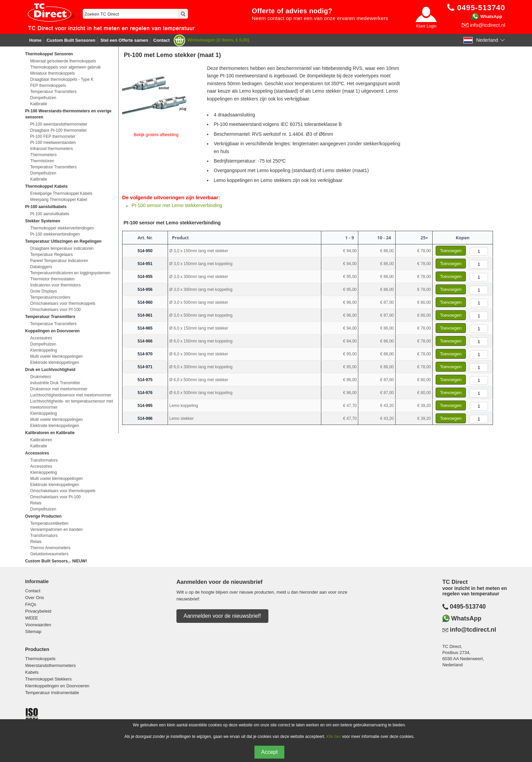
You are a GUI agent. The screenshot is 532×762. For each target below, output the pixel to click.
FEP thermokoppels (48, 86)
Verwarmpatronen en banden (56, 529)
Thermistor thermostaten (52, 279)
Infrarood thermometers (51, 149)
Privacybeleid (38, 611)
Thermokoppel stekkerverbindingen (62, 228)
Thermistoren (42, 161)
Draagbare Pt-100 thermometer (59, 130)
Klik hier (334, 737)
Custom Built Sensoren (71, 40)
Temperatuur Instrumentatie (52, 693)
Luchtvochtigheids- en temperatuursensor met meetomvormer (72, 404)
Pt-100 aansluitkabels (50, 214)
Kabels (32, 672)
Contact (161, 40)
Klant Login (426, 26)
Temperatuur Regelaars (51, 255)
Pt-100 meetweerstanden (53, 143)
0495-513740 (468, 607)
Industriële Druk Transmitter (55, 383)
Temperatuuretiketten (49, 523)
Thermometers (43, 155)
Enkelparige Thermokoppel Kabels (61, 193)
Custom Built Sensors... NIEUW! (56, 561)
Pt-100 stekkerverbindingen (55, 234)
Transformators (44, 460)
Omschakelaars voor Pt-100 (55, 310)
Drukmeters (41, 377)
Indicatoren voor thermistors (55, 285)
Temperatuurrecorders (50, 297)
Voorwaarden (38, 625)
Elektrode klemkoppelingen (55, 363)
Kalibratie (39, 104)
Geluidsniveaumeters (49, 554)
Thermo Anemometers (50, 548)
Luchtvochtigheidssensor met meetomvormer (71, 395)
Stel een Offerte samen (124, 40)
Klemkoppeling (44, 350)
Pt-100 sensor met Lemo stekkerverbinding (177, 205)
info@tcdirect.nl (488, 25)
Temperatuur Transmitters (53, 92)
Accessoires (41, 338)
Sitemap (33, 631)
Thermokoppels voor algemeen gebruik (65, 67)
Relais (36, 503)
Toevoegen (451, 251)
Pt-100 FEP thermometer (53, 136)
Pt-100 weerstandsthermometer (59, 124)
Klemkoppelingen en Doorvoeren (57, 686)
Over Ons (35, 598)
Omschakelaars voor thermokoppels (63, 303)
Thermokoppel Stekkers (48, 679)
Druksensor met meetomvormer (59, 389)
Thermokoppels (40, 659)
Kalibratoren (41, 440)
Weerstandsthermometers (50, 665)
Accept (270, 752)
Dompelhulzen (43, 98)
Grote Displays (44, 291)
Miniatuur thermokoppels (52, 73)
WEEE (32, 618)
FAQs (31, 604)
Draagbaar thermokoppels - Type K (62, 79)
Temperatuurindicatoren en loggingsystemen (70, 273)
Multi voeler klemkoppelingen (56, 356)
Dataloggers (41, 267)
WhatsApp (491, 16)
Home (35, 40)
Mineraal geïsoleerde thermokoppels (63, 61)
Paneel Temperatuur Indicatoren (59, 261)
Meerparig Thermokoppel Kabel (59, 200)
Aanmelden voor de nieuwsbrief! (222, 616)
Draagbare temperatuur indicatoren (62, 248)
